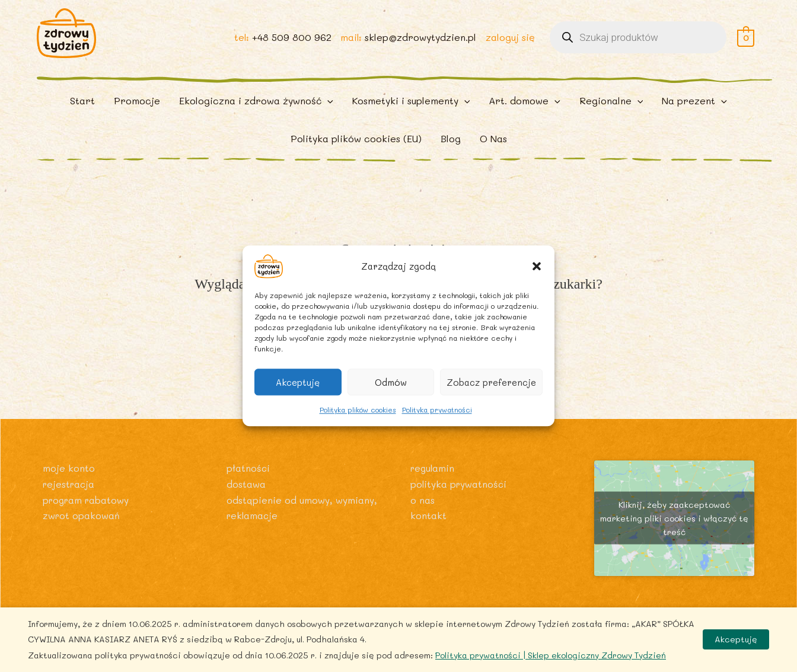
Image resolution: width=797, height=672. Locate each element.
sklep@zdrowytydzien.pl (420, 42)
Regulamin (433, 481)
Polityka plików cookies (358, 409)
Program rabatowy (88, 512)
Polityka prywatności (437, 409)
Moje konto (69, 481)
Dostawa (246, 496)
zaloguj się (510, 42)
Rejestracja (70, 496)
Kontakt (428, 528)
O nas (423, 512)
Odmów (391, 382)
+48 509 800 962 (290, 42)
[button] (537, 266)
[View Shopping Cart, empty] (746, 42)
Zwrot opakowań (82, 528)
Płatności (248, 481)
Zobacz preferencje (491, 382)
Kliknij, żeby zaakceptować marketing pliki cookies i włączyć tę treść (674, 531)
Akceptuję (298, 382)
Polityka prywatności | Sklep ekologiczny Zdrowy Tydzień (551, 655)
